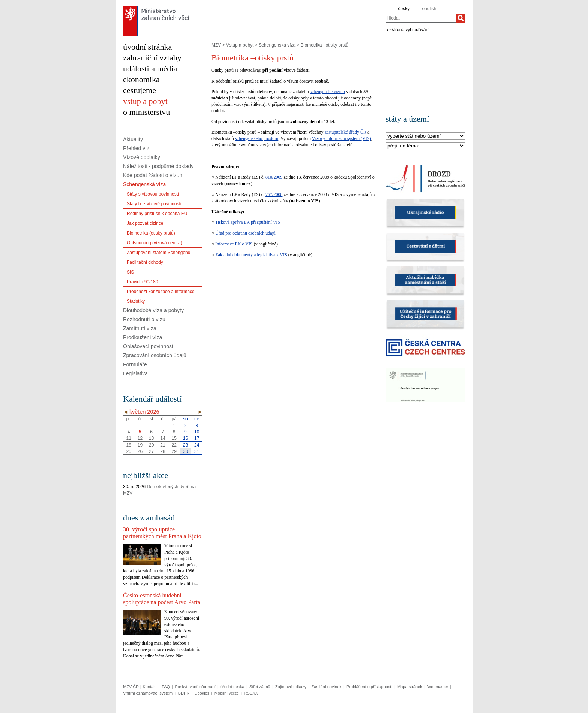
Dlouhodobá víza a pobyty (153, 310)
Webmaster (438, 687)
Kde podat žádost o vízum (153, 175)
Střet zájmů (260, 687)
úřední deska (232, 687)
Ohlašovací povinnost (148, 346)
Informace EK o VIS (234, 244)
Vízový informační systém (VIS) (342, 138)
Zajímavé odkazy (291, 687)
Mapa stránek (410, 687)
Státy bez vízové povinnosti (154, 204)
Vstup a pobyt (240, 45)
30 (185, 451)
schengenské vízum (328, 92)
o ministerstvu (146, 112)
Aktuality (133, 139)
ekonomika (141, 79)
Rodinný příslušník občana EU (157, 214)
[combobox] (421, 18)
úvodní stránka (147, 47)
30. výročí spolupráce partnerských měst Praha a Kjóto (162, 533)
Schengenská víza (277, 45)
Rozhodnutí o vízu (144, 319)
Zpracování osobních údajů (155, 355)
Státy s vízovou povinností (153, 194)
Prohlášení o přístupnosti (369, 687)
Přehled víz (136, 148)
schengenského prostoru (257, 138)
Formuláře (135, 364)
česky (404, 9)
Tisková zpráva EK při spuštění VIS (248, 222)
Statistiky (136, 301)
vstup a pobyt (145, 101)
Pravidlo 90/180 (142, 282)
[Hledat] (460, 18)
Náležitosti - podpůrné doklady (158, 166)
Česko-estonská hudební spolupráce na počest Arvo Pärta (162, 599)
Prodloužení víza (142, 337)
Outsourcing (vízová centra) (154, 243)
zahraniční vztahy (152, 58)
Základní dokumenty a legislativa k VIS (251, 255)
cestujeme (139, 90)
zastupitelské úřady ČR (346, 132)
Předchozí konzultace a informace (161, 292)
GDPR (183, 693)
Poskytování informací (195, 687)
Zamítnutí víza (140, 328)
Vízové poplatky (142, 157)
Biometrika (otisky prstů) (151, 233)
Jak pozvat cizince (145, 223)
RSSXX (251, 693)
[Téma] (425, 146)
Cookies (202, 693)
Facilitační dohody (145, 262)
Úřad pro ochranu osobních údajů (245, 233)
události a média (150, 68)
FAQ (166, 687)
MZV (216, 45)
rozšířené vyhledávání (407, 29)
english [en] (429, 9)
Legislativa (135, 373)
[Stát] (425, 136)
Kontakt (149, 687)
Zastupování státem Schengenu (158, 253)
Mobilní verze (227, 693)
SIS (130, 272)
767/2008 (274, 194)
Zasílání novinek (327, 687)
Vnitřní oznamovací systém (148, 693)
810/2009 (274, 177)
